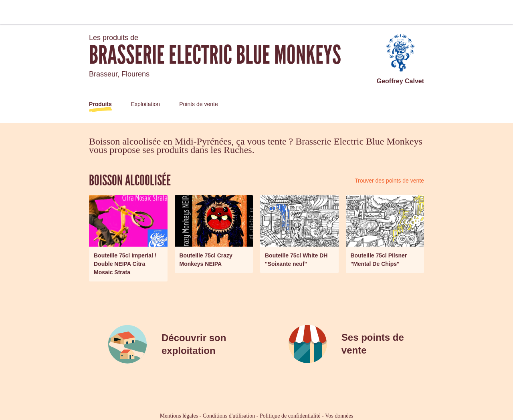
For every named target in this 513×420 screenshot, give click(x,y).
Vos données (339, 416)
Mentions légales (179, 416)
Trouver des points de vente (389, 181)
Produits (100, 104)
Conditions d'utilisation (229, 416)
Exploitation (145, 104)
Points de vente (199, 104)
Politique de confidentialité (290, 416)
